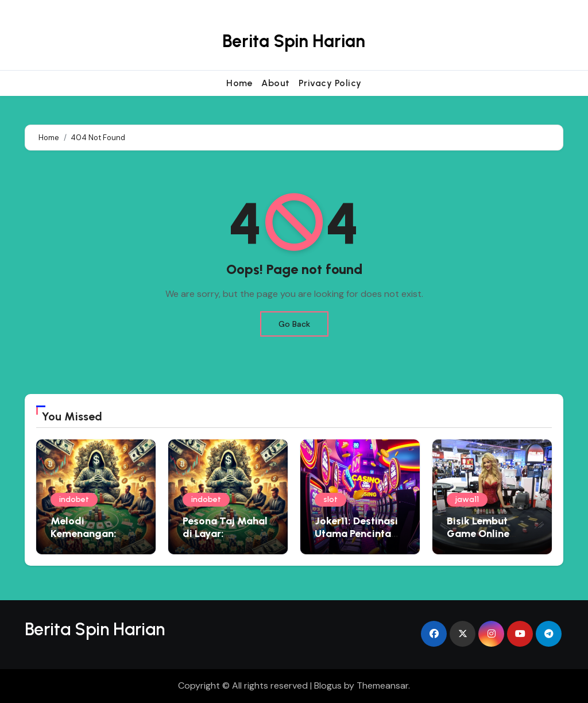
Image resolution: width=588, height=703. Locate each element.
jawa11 (467, 499)
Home (239, 83)
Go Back (294, 324)
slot (330, 499)
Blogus (328, 685)
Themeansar (382, 685)
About (276, 83)
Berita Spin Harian (294, 41)
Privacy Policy (330, 83)
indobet (74, 499)
